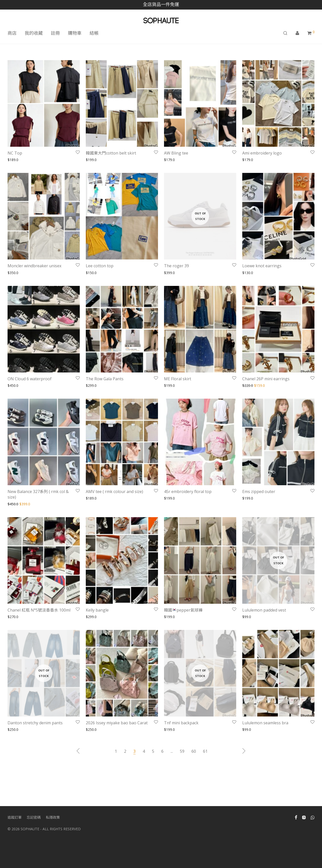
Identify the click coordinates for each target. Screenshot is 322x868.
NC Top (15, 153)
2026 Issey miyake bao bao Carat (117, 723)
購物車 (75, 33)
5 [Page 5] (153, 751)
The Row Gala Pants (105, 379)
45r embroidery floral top (188, 492)
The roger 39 (176, 266)
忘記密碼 (34, 817)
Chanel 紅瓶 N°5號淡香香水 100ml (39, 610)
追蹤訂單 (15, 817)
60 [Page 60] (194, 751)
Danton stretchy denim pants (35, 723)
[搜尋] (285, 33)
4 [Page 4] (144, 751)
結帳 (94, 33)
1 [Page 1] (116, 751)
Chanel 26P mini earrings (266, 379)
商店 (12, 33)
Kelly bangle (97, 610)
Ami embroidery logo (262, 153)
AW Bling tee (176, 153)
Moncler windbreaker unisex (34, 266)
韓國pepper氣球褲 (183, 610)
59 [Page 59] (182, 751)
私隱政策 (53, 817)
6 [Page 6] (162, 751)
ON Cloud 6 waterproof (30, 379)
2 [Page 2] (125, 751)
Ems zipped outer (259, 492)
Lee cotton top (100, 266)
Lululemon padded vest (264, 610)
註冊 (55, 33)
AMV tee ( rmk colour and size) (114, 492)
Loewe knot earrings (262, 266)
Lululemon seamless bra (265, 723)
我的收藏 (34, 33)
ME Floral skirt (178, 379)
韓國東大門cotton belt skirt (111, 153)
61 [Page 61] (205, 751)
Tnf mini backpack (181, 723)
